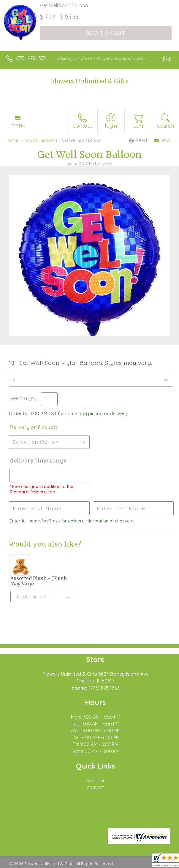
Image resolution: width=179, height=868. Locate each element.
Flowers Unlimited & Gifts (90, 81)
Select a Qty (23, 398)
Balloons (49, 140)
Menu (18, 125)
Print (138, 140)
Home (13, 140)
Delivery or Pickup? (33, 427)
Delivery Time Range (39, 461)
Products (30, 140)
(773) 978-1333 (31, 58)
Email (163, 140)
